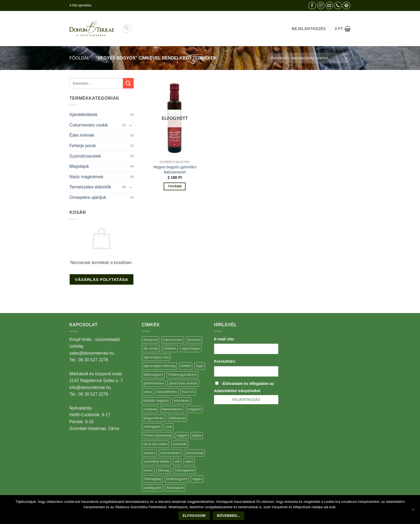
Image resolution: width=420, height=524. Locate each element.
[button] (343, 29)
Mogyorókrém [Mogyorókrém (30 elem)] (154, 418)
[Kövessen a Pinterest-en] (346, 5)
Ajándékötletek (83, 115)
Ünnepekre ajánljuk (88, 197)
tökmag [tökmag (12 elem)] (163, 470)
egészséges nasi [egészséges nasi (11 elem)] (156, 357)
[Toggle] (130, 125)
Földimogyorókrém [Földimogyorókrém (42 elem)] (182, 375)
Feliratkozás (246, 400)
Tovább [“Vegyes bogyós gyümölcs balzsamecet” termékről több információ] (175, 186)
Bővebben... (228, 516)
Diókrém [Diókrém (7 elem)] (170, 348)
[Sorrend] (309, 58)
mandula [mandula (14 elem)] (150, 409)
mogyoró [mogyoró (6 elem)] (194, 409)
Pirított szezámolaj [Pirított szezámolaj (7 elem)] (157, 435)
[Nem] (413, 511)
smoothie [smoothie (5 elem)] (180, 444)
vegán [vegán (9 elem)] (197, 479)
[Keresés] (127, 29)
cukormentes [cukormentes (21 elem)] (173, 340)
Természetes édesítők (90, 187)
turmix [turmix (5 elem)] (148, 470)
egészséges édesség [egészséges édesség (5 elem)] (159, 366)
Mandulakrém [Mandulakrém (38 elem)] (172, 409)
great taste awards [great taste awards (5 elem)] (183, 383)
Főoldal (79, 58)
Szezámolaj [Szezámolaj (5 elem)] (194, 453)
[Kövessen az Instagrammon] (321, 5)
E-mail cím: (224, 339)
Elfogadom (194, 516)
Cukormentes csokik (89, 125)
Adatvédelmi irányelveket (237, 391)
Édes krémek (82, 135)
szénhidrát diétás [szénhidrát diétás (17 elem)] (156, 461)
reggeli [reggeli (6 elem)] (182, 435)
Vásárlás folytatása (101, 279)
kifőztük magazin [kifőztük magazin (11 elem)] (156, 401)
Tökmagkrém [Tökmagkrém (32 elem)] (184, 470)
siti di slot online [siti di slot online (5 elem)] (155, 444)
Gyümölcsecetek (85, 156)
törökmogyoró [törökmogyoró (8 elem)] (177, 479)
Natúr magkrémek (86, 177)
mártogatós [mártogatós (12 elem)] (152, 427)
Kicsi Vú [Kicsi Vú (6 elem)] (188, 392)
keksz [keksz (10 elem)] (148, 392)
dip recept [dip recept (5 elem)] (151, 348)
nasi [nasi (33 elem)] (169, 427)
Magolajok (79, 166)
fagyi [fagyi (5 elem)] (200, 366)
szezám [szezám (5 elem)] (149, 453)
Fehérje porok (83, 146)
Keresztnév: (225, 361)
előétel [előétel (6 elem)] (186, 366)
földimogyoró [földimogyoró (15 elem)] (153, 375)
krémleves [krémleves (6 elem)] (182, 401)
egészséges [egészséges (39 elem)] (191, 348)
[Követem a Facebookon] (312, 5)
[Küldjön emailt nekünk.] (329, 5)
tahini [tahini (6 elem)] (189, 461)
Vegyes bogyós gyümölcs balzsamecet (175, 170)
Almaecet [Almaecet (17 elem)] (150, 340)
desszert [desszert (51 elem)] (194, 340)
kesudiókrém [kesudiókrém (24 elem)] (167, 392)
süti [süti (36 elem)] (177, 461)
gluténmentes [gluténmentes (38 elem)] (154, 383)
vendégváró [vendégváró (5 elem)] (152, 488)
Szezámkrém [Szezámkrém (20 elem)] (170, 453)
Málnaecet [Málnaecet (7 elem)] (177, 418)
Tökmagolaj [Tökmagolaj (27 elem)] (152, 479)
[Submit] (128, 83)
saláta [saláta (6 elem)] (197, 435)
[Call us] (338, 5)
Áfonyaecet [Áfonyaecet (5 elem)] (175, 488)
